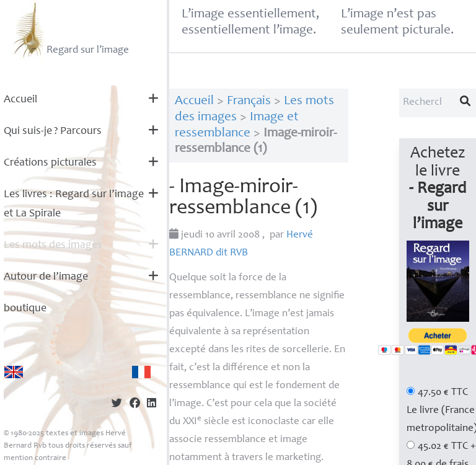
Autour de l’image (46, 277)
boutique (25, 309)
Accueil (20, 100)
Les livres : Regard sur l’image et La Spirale (74, 204)
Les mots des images (53, 246)
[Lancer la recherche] (465, 103)
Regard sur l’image (70, 30)
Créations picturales (50, 163)
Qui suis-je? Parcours (53, 131)
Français (249, 101)
